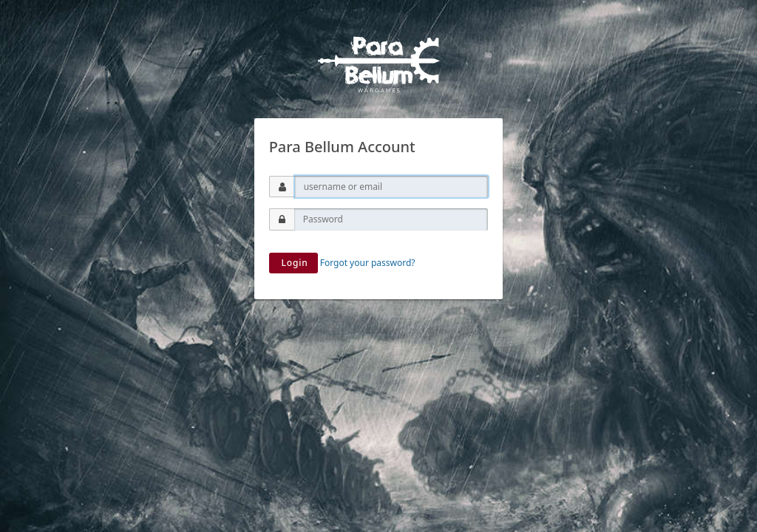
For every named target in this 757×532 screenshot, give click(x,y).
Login (293, 263)
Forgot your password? (368, 263)
